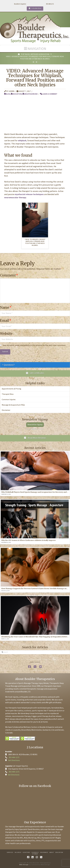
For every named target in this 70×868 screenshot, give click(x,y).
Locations (26, 852)
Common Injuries (9, 400)
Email (6, 321)
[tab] (35, 365)
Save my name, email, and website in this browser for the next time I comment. (34, 345)
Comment (9, 275)
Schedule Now (35, 8)
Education (16, 94)
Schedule (35, 852)
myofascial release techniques (29, 194)
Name (6, 307)
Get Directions (14, 760)
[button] (35, 49)
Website (6, 334)
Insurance (44, 852)
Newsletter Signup (35, 425)
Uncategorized (30, 94)
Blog (7, 94)
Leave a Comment (49, 94)
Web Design (24, 865)
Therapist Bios (8, 394)
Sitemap (35, 854)
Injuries (18, 852)
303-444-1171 (14, 757)
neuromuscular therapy (15, 198)
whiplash (22, 141)
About (52, 852)
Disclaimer (6, 410)
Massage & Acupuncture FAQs (13, 405)
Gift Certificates (35, 373)
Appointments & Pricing (11, 389)
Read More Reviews (35, 438)
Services (10, 852)
